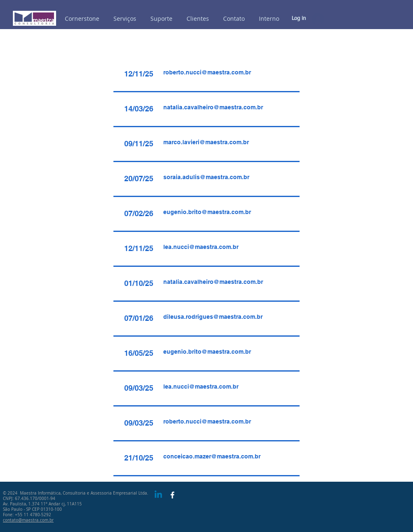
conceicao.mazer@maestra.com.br (212, 456)
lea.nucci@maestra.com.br (201, 247)
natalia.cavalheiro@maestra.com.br (213, 107)
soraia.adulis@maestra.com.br (206, 177)
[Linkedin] (158, 495)
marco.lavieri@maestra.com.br (206, 142)
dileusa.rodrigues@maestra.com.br (213, 317)
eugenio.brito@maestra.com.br (207, 212)
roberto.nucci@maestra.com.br (207, 72)
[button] (269, 19)
